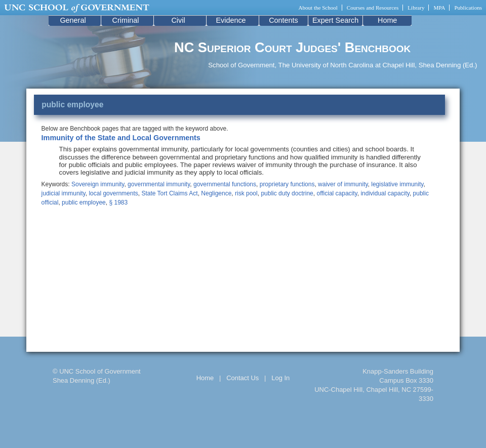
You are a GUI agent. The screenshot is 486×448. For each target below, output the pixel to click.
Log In (280, 378)
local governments (113, 193)
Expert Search (335, 20)
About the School (318, 8)
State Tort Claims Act (169, 193)
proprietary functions (287, 184)
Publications (468, 8)
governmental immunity (159, 184)
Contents (283, 20)
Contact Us (242, 378)
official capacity (337, 193)
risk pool (246, 193)
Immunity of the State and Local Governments (121, 138)
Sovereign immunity (98, 184)
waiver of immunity (343, 184)
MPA (439, 8)
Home (387, 20)
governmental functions (225, 184)
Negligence (216, 193)
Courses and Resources (373, 8)
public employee (84, 202)
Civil (178, 20)
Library (416, 8)
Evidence (231, 20)
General (73, 20)
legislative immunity (397, 184)
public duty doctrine (287, 193)
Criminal (126, 20)
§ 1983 (118, 202)
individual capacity (385, 193)
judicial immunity (64, 193)
